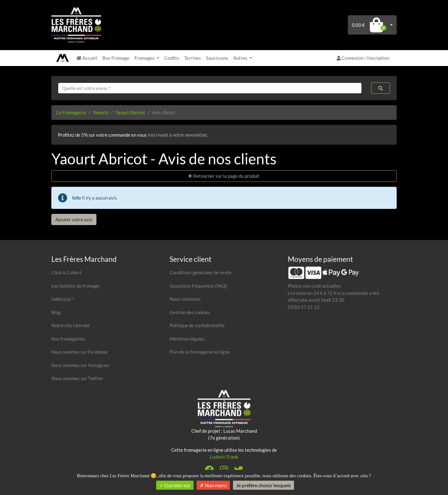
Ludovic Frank (224, 457)
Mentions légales (187, 339)
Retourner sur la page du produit (224, 176)
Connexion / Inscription (363, 58)
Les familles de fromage (75, 286)
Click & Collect (66, 272)
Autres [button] (241, 58)
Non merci (213, 485)
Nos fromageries (68, 339)
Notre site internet (71, 325)
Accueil (87, 58)
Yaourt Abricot (130, 112)
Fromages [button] (145, 58)
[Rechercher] (381, 88)
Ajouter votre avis (74, 219)
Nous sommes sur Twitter (77, 378)
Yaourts (101, 112)
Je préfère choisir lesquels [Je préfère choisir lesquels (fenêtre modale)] (264, 485)
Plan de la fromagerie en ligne (200, 352)
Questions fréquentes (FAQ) (198, 286)
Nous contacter (185, 299)
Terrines (193, 58)
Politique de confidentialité (197, 325)
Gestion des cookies (190, 312)
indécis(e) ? (63, 299)
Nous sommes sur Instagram (80, 365)
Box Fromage (116, 58)
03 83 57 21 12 (304, 307)
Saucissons (217, 58)
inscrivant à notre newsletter (177, 135)
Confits (172, 58)
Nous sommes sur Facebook (79, 352)
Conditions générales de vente (201, 272)
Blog (56, 312)
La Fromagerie (71, 112)
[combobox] (210, 88)
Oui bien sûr (175, 485)
